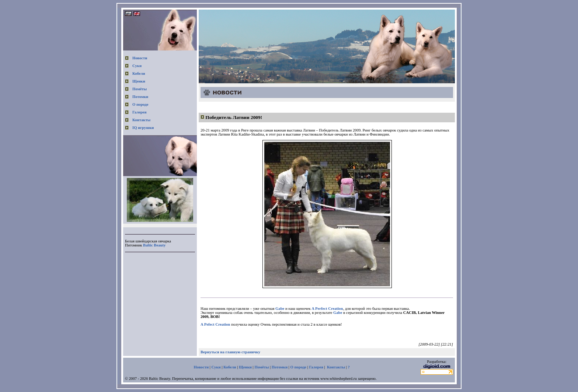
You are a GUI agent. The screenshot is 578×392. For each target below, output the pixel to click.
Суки (137, 66)
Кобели (139, 73)
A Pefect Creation (215, 324)
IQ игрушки (143, 128)
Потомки (140, 97)
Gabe (280, 309)
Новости (140, 58)
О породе (140, 104)
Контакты (141, 120)
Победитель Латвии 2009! (234, 117)
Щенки (139, 81)
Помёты (140, 89)
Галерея (139, 112)
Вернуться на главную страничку (230, 352)
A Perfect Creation (327, 309)
